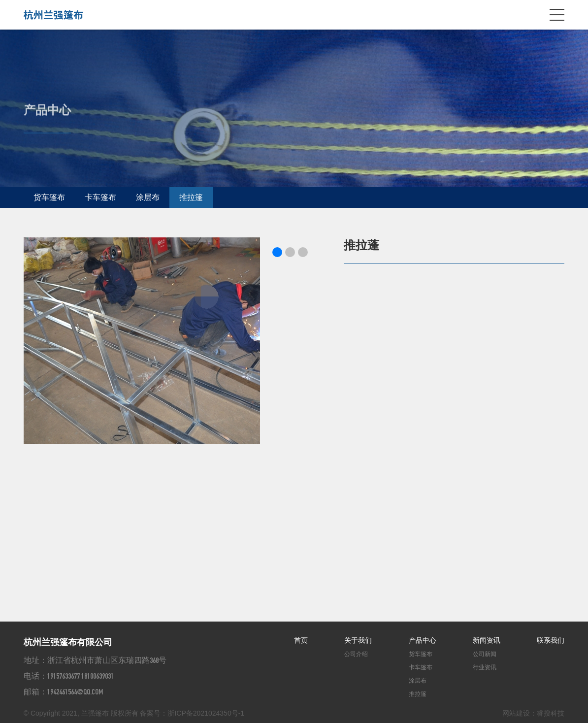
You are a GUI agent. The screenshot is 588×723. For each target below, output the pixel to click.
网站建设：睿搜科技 (533, 713)
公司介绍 (356, 654)
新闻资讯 (487, 640)
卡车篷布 (100, 197)
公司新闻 (485, 654)
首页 (301, 640)
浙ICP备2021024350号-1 (206, 713)
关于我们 (358, 640)
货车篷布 (49, 197)
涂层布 (148, 197)
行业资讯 (485, 667)
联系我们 (551, 640)
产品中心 (423, 640)
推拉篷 (191, 197)
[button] (277, 252)
